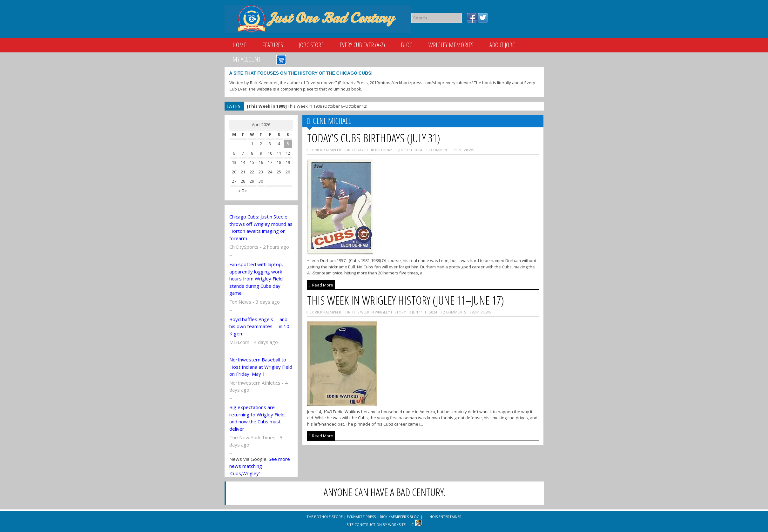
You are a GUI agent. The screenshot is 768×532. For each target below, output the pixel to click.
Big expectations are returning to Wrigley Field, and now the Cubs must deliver (258, 418)
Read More (321, 285)
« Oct (243, 191)
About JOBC (502, 45)
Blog (407, 45)
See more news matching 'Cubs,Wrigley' (260, 466)
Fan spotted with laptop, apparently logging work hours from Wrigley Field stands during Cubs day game (256, 279)
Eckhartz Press (361, 517)
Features (273, 45)
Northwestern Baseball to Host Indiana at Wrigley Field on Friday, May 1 (261, 367)
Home (239, 45)
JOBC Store (311, 45)
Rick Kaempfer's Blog (400, 517)
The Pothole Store (325, 517)
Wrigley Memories (451, 45)
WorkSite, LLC (401, 525)
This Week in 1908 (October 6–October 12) (307, 106)
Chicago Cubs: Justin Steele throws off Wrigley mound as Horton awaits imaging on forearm (261, 227)
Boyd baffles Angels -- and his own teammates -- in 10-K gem (260, 326)
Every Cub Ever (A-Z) (362, 45)
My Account (246, 59)
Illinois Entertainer (443, 517)
